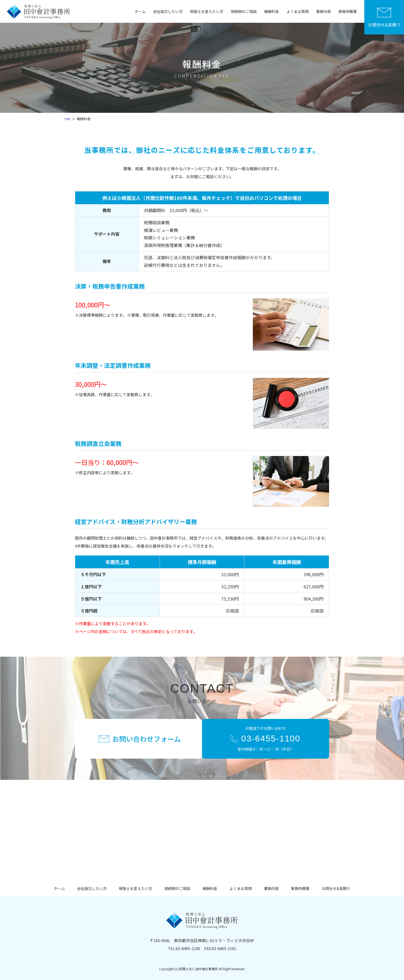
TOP (68, 119)
